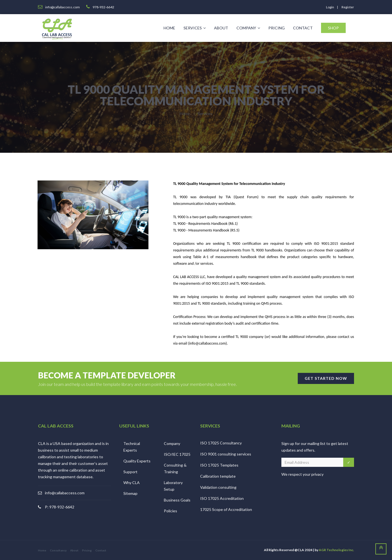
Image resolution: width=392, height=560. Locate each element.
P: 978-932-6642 (60, 507)
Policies (170, 511)
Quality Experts (137, 461)
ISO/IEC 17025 (177, 454)
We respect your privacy (302, 474)
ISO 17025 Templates (219, 465)
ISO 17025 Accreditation (222, 498)
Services (195, 28)
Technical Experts (132, 447)
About (221, 28)
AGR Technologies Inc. (336, 550)
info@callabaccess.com (65, 493)
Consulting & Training (175, 468)
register (348, 7)
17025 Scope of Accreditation (226, 509)
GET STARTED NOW (326, 378)
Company (248, 28)
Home (169, 28)
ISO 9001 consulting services (226, 454)
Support (130, 472)
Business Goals (177, 500)
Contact (303, 28)
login (330, 7)
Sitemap (130, 493)
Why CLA (132, 483)
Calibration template (218, 476)
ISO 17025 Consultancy (221, 443)
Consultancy (58, 550)
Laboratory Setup (173, 486)
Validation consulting (218, 487)
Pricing (277, 28)
